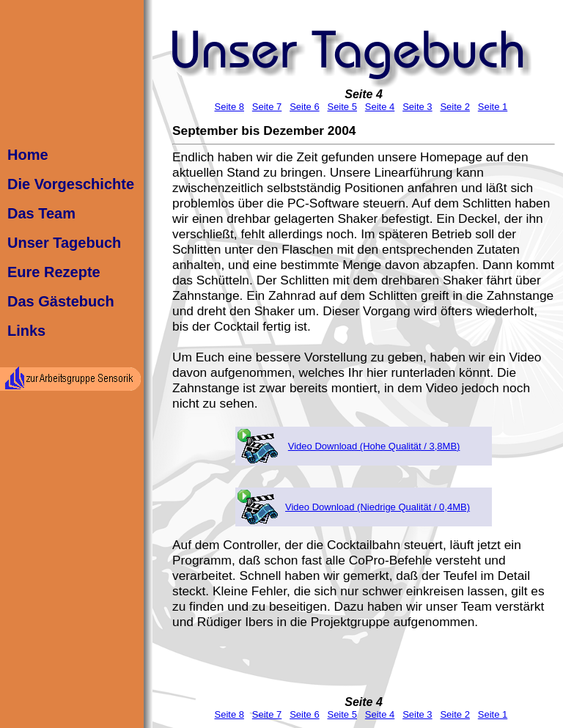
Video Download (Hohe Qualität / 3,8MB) (374, 446)
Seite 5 (342, 107)
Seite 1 (493, 107)
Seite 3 (417, 107)
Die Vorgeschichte (71, 184)
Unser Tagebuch (64, 243)
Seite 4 (364, 94)
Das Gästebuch (61, 301)
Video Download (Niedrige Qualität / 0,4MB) (378, 507)
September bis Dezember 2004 (264, 130)
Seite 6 (304, 107)
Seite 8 (229, 107)
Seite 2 (455, 107)
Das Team (41, 213)
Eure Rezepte (54, 272)
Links (26, 331)
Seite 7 (267, 107)
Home (28, 155)
